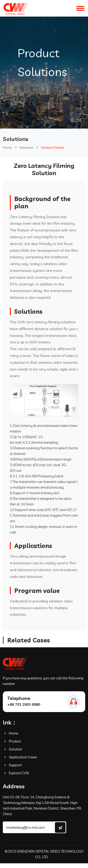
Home (7, 148)
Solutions (26, 148)
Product (12, 741)
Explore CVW (16, 773)
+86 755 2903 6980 (24, 704)
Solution (12, 749)
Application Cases (20, 757)
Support (12, 765)
